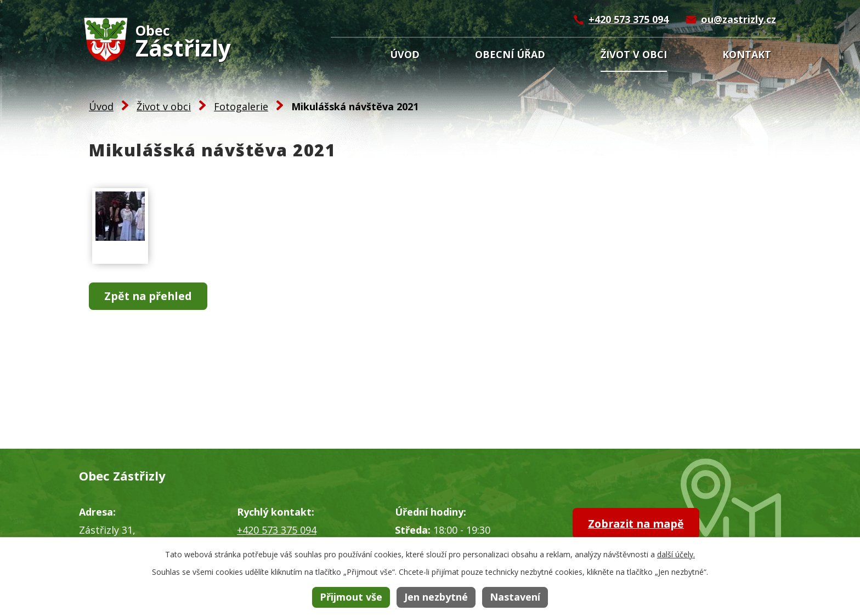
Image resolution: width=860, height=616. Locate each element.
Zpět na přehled (150, 296)
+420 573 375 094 (629, 19)
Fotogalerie (241, 106)
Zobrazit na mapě (639, 524)
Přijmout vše (351, 597)
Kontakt (747, 54)
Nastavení (515, 597)
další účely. (676, 554)
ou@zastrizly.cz (739, 19)
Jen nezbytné (436, 597)
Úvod (405, 54)
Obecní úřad (510, 54)
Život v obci (634, 54)
